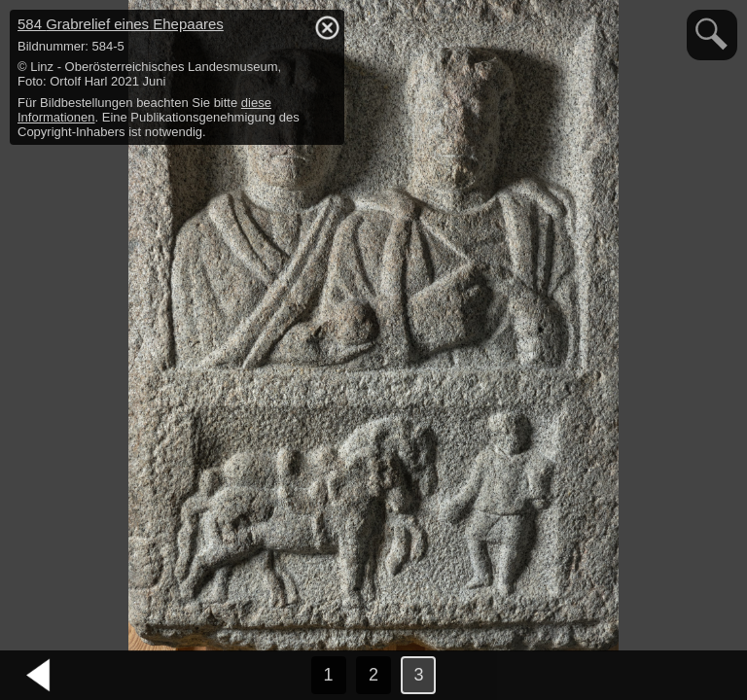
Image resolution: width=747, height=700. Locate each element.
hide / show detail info (327, 27)
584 (121, 24)
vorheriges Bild (39, 676)
